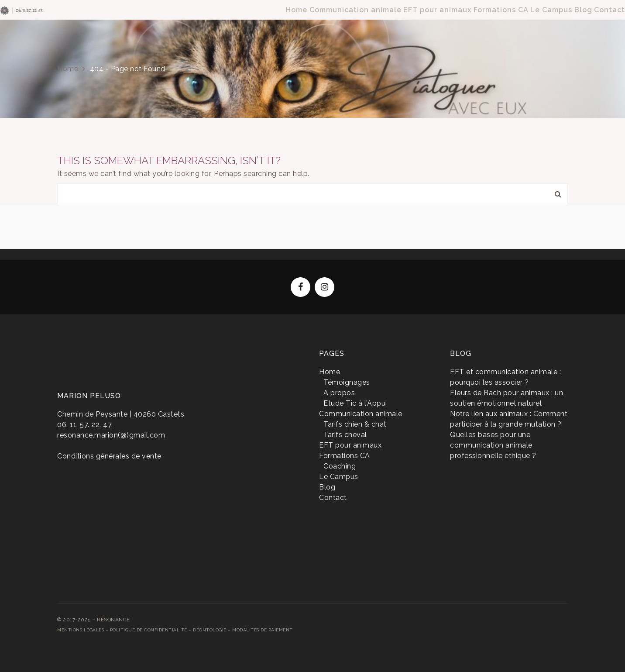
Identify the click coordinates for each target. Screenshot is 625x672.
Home (68, 69)
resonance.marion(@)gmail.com (111, 435)
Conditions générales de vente (109, 456)
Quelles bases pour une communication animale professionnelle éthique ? (493, 445)
